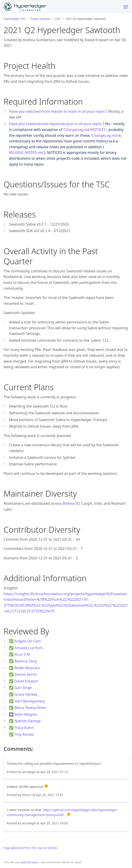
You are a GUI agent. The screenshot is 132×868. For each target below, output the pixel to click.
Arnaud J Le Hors (29, 648)
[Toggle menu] (126, 7)
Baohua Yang (26, 661)
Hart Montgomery (30, 701)
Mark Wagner (26, 714)
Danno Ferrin (26, 674)
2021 (58, 19)
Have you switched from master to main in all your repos (57, 111)
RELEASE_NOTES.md (26, 153)
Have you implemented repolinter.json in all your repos (55, 124)
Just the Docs (29, 862)
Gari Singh (23, 688)
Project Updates (40, 19)
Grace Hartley (26, 694)
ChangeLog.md (104, 135)
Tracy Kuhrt (24, 728)
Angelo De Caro (28, 641)
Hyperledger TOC (15, 19)
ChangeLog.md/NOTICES (85, 130)
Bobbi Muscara (27, 668)
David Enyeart (26, 681)
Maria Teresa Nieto (30, 708)
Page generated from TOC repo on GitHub (30, 848)
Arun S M (22, 654)
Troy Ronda (24, 734)
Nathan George (28, 721)
